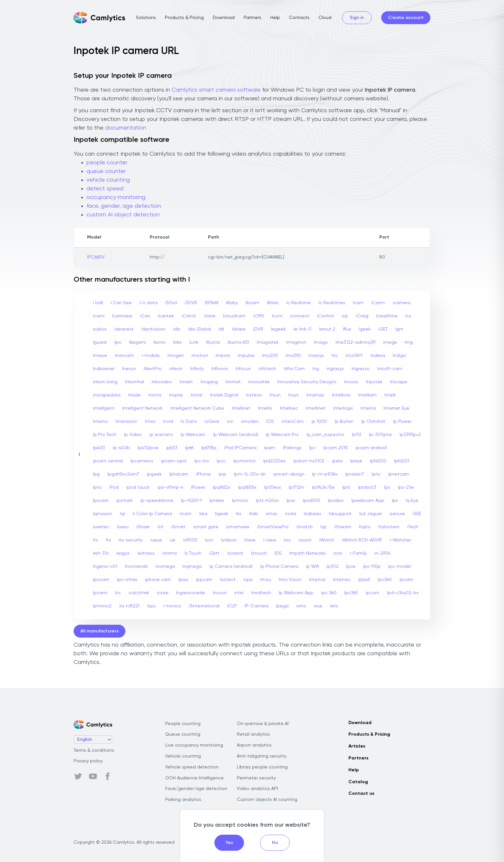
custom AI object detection (123, 215)
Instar (197, 395)
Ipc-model (400, 567)
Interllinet (316, 408)
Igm (399, 329)
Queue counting (183, 734)
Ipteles (217, 501)
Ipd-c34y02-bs (403, 593)
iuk (173, 540)
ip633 (172, 448)
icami (99, 316)
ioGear (212, 422)
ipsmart (125, 501)
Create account (406, 18)
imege (390, 342)
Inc (335, 356)
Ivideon (229, 540)
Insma (155, 395)
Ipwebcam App (368, 501)
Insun (275, 395)
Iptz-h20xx (267, 501)
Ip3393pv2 (410, 435)
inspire (176, 395)
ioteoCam (293, 422)
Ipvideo (336, 501)
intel (239, 593)
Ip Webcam (193, 435)
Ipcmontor (244, 461)
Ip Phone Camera (279, 567)
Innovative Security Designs (307, 382)
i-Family (358, 553)
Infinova (220, 369)
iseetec (101, 527)
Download (224, 18)
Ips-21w (406, 487)
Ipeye (356, 461)
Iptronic (240, 501)
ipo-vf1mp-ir (170, 487)
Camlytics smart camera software (216, 90)
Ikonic (160, 342)
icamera (402, 303)
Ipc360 (385, 580)
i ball (98, 303)
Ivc (118, 593)
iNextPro (153, 369)
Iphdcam (179, 474)
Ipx (395, 501)
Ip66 (189, 448)
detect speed (105, 189)
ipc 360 (329, 593)
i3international (204, 606)
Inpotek (374, 382)
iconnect (300, 316)
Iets (334, 606)
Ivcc (209, 540)
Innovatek (259, 382)
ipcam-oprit (174, 461)
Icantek (166, 316)
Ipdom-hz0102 (309, 461)
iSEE (417, 514)
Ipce (351, 567)
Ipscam (101, 501)
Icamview (122, 316)
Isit (161, 527)
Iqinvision (103, 514)
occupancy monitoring (116, 197)
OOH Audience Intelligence (194, 778)
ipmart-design (289, 474)
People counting (183, 724)
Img (409, 342)
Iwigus (123, 553)
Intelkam (368, 395)
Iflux (347, 329)
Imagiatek (268, 342)
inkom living (105, 382)
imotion (200, 356)
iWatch (327, 540)
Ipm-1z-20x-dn (250, 474)
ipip (222, 474)
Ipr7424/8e (323, 487)
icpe (248, 580)
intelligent (104, 408)
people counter (107, 163)
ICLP (232, 606)
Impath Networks (307, 553)
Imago (321, 342)
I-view (270, 540)
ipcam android (371, 448)
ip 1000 (319, 422)
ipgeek (154, 474)
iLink (194, 342)
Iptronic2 (102, 606)
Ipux (291, 501)
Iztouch (259, 553)
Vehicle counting (183, 756)
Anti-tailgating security (262, 756)
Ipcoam (101, 580)
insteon (254, 395)
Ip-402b (121, 448)
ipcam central (108, 461)
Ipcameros (142, 461)
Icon (338, 553)
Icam (358, 303)
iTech (413, 527)
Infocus (243, 369)
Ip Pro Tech (105, 435)
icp (345, 316)
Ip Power (402, 422)
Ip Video (133, 435)
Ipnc (376, 474)
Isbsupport (340, 514)
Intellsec (289, 408)
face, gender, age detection (124, 206)
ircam (186, 514)
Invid (168, 422)
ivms (301, 606)
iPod (114, 487)
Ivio (287, 540)
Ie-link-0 (302, 329)
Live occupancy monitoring (194, 745)
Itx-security (131, 540)
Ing (316, 369)
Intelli (390, 395)
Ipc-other (127, 580)
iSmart (178, 527)
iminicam (124, 356)
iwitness (146, 553)
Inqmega (192, 567)
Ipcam (406, 580)
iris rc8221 (129, 606)
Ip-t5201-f (191, 501)
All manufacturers (99, 631)
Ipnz (97, 487)
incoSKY (354, 356)
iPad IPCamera (240, 448)
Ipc (312, 448)
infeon (176, 369)
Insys (293, 395)
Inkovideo (162, 382)
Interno (100, 422)
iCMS (259, 316)
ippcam (204, 580)
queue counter (106, 171)
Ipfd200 (378, 461)
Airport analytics (254, 745)
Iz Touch (193, 553)
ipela (337, 461)
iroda (291, 514)
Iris (239, 514)
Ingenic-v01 (105, 567)
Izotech (235, 553)
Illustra (213, 342)
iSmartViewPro (273, 527)
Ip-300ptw (380, 435)
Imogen (176, 356)
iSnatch (305, 527)
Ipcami (100, 593)
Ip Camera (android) (231, 567)
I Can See (121, 303)
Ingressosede (191, 593)
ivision (305, 540)
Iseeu (123, 527)
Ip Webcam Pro (282, 435)
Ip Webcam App (296, 593)
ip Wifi (312, 567)
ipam (270, 448)
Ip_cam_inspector (325, 435)
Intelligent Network (142, 408)
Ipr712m (297, 487)
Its (95, 540)
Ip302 (333, 567)
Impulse (246, 356)
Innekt (186, 382)
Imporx (223, 356)
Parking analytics (183, 800)
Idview (239, 329)
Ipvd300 (311, 501)
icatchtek (139, 593)
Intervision (126, 422)
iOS (270, 422)
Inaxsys (316, 356)
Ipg (96, 474)
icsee (163, 593)
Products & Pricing (184, 18)
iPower (198, 487)
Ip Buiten (344, 422)
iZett (214, 553)
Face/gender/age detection (196, 789)
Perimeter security (256, 778)
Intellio (265, 408)
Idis (177, 329)
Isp (324, 527)
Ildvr (177, 342)
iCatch (189, 316)
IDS (278, 553)
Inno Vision (290, 580)
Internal (317, 580)
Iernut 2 (327, 329)
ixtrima (170, 553)
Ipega (282, 606)
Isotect (228, 580)
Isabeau (312, 514)
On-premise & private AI (263, 724)
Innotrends (136, 567)
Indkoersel (104, 369)
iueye (156, 540)
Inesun (129, 369)
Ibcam (252, 303)
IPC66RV (96, 257)
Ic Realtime (299, 303)
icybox (100, 329)
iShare (143, 527)
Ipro (346, 487)
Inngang (209, 382)
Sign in (357, 18)
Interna (368, 408)
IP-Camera (256, 606)
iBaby (232, 303)
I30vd (171, 303)
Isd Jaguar (371, 514)
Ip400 (99, 448)
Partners (252, 18)
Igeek (365, 329)
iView (250, 540)
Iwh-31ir (101, 553)
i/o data (148, 303)
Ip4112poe (148, 448)
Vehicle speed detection (192, 767)
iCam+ (378, 303)
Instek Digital (224, 395)
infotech (267, 369)
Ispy (151, 606)
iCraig (362, 316)
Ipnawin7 (355, 474)
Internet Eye (396, 408)
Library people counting (262, 767)
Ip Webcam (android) (236, 435)
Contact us (361, 794)
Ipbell (364, 580)
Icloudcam (234, 316)
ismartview (238, 527)
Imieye (100, 356)
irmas (272, 514)
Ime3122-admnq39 (355, 342)
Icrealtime (387, 316)
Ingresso (361, 369)
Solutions (146, 18)
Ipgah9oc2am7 (123, 474)
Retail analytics (253, 734)
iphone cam (158, 580)
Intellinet (241, 408)
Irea (203, 514)
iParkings (292, 448)
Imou (266, 580)
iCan (145, 316)
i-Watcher (400, 540)
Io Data (189, 422)
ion (230, 422)
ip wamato (161, 435)
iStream (343, 527)
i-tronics (172, 606)
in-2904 (382, 553)
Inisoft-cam (390, 369)
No (275, 843)
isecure (397, 514)
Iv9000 (190, 540)
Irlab (254, 514)
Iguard (100, 342)
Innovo (351, 382)
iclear (210, 316)
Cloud (325, 18)
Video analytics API (257, 789)
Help (275, 18)
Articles (357, 746)
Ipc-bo (202, 461)
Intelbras (341, 395)
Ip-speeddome (157, 501)
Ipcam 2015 (336, 448)
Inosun (220, 593)
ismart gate (206, 527)
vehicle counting (108, 180)
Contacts (299, 18)
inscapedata (107, 395)
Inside (135, 395)
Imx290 (293, 356)
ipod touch (138, 487)
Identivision (153, 329)
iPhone (203, 474)
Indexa (378, 356)
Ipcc (221, 461)
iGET (383, 329)
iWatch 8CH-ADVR (362, 540)
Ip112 (357, 435)
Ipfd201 (402, 461)
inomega (165, 567)
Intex (150, 422)
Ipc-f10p (372, 567)
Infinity (197, 369)
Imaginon (296, 342)
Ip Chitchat (373, 422)
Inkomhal (135, 382)
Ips (387, 487)
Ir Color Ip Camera (152, 514)
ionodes (250, 422)
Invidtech (261, 593)
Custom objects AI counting (267, 800)
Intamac (315, 395)
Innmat (233, 382)
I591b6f (212, 303)
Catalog (358, 782)
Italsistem (389, 527)
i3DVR (191, 303)
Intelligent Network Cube (197, 408)
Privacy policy (88, 761)
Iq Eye (412, 501)
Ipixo (183, 580)
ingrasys (335, 369)
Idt (221, 329)
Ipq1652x (222, 487)
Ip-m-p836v (325, 474)
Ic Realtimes (332, 303)
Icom (277, 316)
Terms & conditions (94, 750)
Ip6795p (209, 448)
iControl (325, 316)
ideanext (124, 329)
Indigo (399, 356)
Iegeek (278, 329)
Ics (408, 316)
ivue (318, 606)
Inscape (399, 382)
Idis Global (199, 329)
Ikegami (138, 342)
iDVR (258, 329)
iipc (118, 342)
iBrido (273, 303)
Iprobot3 (367, 487)
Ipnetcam (399, 474)
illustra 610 (238, 342)
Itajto (365, 527)
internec (342, 580)
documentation (126, 128)
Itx (108, 540)
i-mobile (151, 356)
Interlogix (343, 408)
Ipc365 (351, 593)
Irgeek (222, 514)
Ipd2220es (274, 461)
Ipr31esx (273, 487)
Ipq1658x (247, 487)
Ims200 (270, 356)
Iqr (122, 514)
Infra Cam (294, 369)
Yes (229, 843)
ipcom (373, 593)
